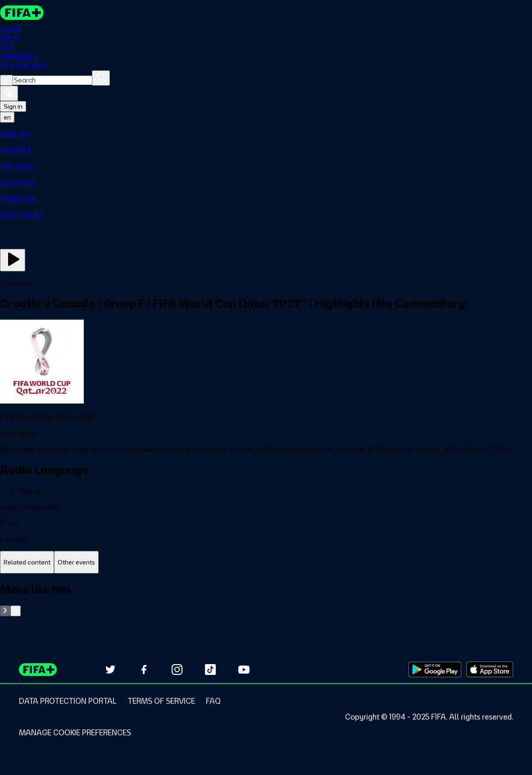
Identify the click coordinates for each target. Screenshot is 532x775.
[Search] (101, 78)
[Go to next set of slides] (16, 611)
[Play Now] (13, 260)
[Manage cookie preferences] (75, 733)
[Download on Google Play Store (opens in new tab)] (435, 670)
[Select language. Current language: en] (7, 117)
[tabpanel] (266, 599)
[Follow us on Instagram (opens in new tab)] (177, 670)
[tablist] (266, 562)
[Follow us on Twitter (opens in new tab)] (110, 670)
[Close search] (7, 80)
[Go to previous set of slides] (5, 611)
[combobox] (52, 80)
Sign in (13, 106)
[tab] (27, 562)
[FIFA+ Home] (22, 13)
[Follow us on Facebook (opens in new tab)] (144, 670)
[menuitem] (266, 134)
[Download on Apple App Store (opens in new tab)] (490, 670)
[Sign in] (9, 93)
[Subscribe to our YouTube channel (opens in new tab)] (244, 670)
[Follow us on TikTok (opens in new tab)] (210, 670)
